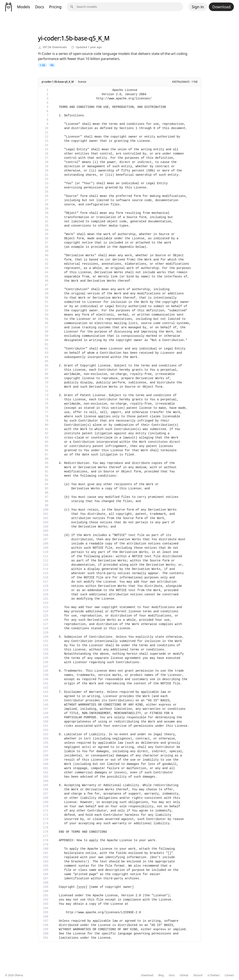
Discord (198, 975)
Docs (40, 7)
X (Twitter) (214, 975)
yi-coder (49, 38)
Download (221, 7)
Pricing (55, 7)
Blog (161, 975)
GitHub (184, 975)
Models (24, 7)
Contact (229, 975)
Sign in (198, 7)
